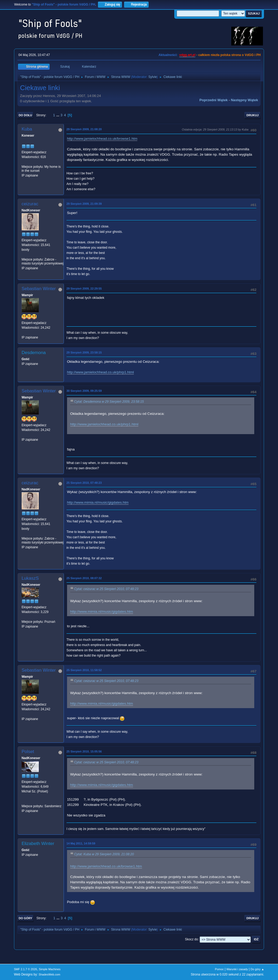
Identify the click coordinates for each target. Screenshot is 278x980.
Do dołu (25, 115)
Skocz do (191, 939)
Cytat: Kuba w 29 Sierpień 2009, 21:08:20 (104, 854)
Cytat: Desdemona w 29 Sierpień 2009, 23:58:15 (109, 402)
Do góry (26, 918)
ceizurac (30, 204)
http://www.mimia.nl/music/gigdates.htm (98, 502)
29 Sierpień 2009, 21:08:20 (84, 129)
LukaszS (30, 578)
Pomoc (219, 969)
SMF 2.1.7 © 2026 (26, 969)
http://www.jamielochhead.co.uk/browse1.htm (102, 139)
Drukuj (253, 115)
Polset (28, 752)
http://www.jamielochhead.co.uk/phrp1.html (100, 372)
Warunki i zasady (237, 969)
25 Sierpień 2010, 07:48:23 (84, 483)
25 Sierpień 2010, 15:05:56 (84, 751)
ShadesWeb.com (49, 974)
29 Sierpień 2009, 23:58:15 (84, 352)
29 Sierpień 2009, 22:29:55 (84, 289)
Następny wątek (244, 100)
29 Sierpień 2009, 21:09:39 (84, 204)
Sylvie (153, 77)
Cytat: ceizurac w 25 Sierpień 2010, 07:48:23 (106, 589)
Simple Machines (50, 969)
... (58, 115)
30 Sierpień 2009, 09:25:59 (84, 391)
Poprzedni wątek (213, 100)
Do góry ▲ (257, 969)
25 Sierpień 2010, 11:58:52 (84, 670)
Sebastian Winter (39, 289)
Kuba (27, 129)
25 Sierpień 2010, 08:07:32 (84, 578)
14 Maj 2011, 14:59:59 (81, 843)
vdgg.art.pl (187, 55)
